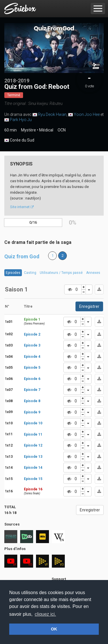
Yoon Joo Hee (87, 114)
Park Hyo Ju (21, 120)
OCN (62, 130)
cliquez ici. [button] (46, 614)
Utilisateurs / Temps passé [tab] (61, 273)
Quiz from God (22, 256)
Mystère (29, 130)
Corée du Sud (19, 140)
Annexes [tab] (93, 273)
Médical (46, 130)
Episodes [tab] (13, 273)
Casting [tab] (30, 273)
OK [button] (54, 629)
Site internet (22, 207)
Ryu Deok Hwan (52, 114)
